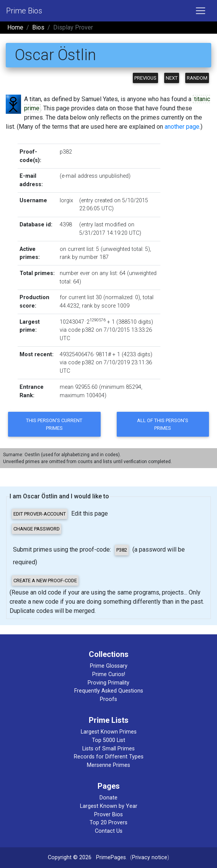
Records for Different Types (109, 757)
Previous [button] (145, 78)
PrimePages (111, 857)
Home (15, 27)
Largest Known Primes (109, 732)
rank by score (99, 306)
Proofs (108, 699)
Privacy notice (150, 857)
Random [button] (197, 78)
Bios (38, 27)
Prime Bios (24, 11)
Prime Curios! (109, 674)
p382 (66, 152)
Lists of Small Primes (108, 749)
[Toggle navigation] (201, 11)
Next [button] (172, 78)
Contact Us (109, 831)
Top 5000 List (108, 740)
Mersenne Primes (108, 765)
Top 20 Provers (108, 823)
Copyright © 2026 (70, 857)
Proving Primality (108, 683)
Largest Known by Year (109, 806)
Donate (108, 798)
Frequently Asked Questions (109, 691)
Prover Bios (108, 815)
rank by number (79, 257)
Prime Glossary (109, 666)
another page (182, 127)
